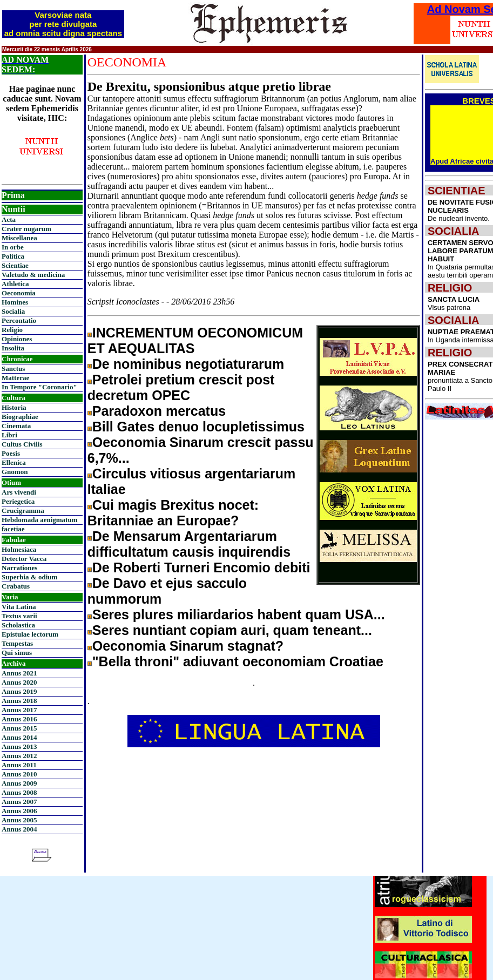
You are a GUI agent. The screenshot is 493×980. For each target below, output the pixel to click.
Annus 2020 (19, 682)
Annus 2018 (19, 701)
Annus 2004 (19, 829)
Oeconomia (19, 293)
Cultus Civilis (22, 444)
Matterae (15, 378)
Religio (12, 330)
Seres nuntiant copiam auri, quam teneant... (232, 630)
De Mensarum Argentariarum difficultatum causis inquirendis (189, 544)
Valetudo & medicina (33, 275)
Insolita (13, 348)
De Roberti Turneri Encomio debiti (201, 567)
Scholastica (18, 625)
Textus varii (19, 616)
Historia (14, 407)
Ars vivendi (19, 492)
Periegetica (18, 501)
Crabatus (16, 586)
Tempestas (17, 643)
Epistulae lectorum (30, 634)
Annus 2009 (19, 783)
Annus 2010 (19, 774)
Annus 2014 (19, 737)
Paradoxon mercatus (159, 411)
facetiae (13, 529)
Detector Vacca (24, 559)
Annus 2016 (19, 719)
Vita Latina (19, 607)
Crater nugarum (26, 229)
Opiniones (17, 339)
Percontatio (19, 320)
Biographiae (20, 417)
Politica (13, 256)
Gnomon (15, 472)
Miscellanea (19, 238)
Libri (9, 435)
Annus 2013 (19, 746)
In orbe (13, 247)
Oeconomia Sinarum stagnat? (188, 646)
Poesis (11, 453)
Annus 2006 (19, 811)
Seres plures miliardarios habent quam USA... (239, 614)
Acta (9, 219)
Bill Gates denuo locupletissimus (198, 427)
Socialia (13, 311)
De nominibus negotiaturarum (188, 364)
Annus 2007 (19, 802)
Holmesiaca (19, 549)
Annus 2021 (19, 673)
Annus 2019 (19, 691)
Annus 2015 (19, 728)
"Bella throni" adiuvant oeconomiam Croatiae (238, 661)
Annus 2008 (19, 792)
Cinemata (16, 426)
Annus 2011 (19, 765)
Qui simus (17, 653)
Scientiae (15, 265)
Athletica (15, 284)
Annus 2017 (19, 710)
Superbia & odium (29, 577)
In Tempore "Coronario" (39, 387)
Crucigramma (23, 511)
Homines (15, 302)
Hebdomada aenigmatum (39, 520)
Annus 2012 (19, 756)
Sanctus (13, 369)
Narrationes (19, 568)
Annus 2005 (19, 820)
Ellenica (14, 462)
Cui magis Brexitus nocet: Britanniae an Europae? (173, 513)
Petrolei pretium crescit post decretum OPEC (181, 387)
